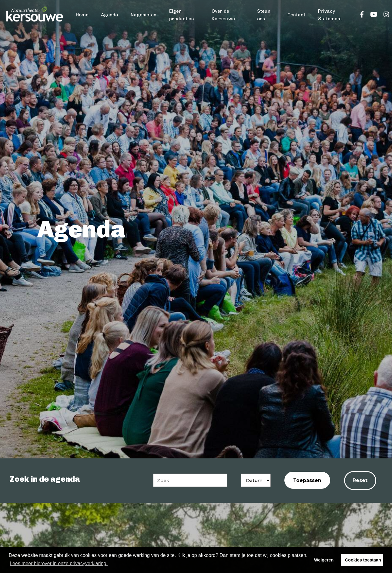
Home (82, 15)
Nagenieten (144, 15)
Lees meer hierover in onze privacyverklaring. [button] (59, 563)
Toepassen (307, 480)
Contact (296, 15)
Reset (360, 480)
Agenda (110, 15)
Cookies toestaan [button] (363, 560)
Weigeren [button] (324, 560)
